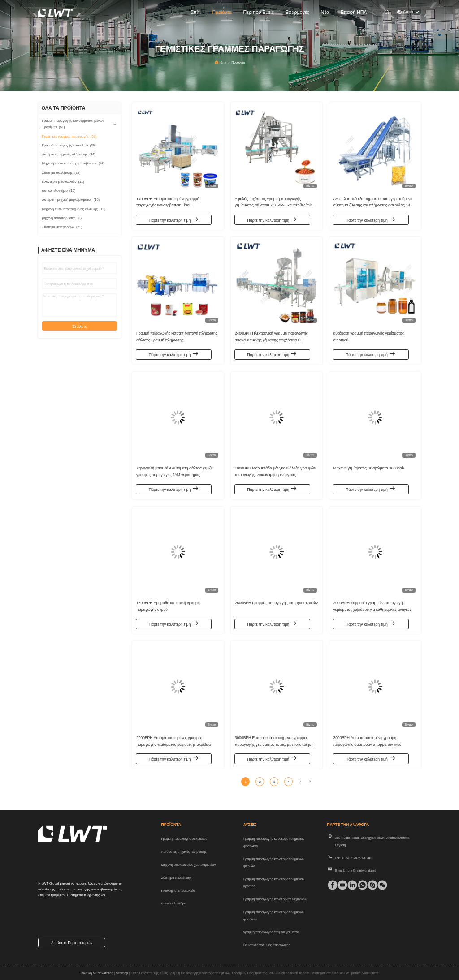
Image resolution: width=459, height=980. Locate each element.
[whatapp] (361, 885)
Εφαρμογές (297, 12)
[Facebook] (331, 885)
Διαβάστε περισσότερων (72, 943)
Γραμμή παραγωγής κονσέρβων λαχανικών (275, 899)
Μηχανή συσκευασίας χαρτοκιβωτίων (189, 865)
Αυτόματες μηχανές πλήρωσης (184, 852)
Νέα (325, 12)
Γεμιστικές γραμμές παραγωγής (267, 945)
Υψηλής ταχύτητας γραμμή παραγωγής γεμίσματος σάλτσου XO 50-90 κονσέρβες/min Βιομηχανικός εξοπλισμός (274, 204)
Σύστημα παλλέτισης (177, 878)
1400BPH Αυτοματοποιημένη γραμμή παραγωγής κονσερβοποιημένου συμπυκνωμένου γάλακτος (168, 204)
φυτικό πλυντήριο (174, 903)
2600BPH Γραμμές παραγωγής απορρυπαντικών (276, 602)
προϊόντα (222, 12)
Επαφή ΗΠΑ (354, 12)
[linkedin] (350, 885)
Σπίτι (195, 12)
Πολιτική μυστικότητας (96, 973)
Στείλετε (80, 326)
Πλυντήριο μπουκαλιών (178, 891)
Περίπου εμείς (259, 12)
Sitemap (122, 973)
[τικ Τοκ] (340, 885)
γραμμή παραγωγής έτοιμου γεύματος (271, 932)
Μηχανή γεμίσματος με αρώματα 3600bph (368, 467)
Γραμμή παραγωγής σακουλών (184, 839)
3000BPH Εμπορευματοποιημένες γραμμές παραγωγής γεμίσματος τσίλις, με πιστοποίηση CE (274, 743)
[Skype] (370, 885)
